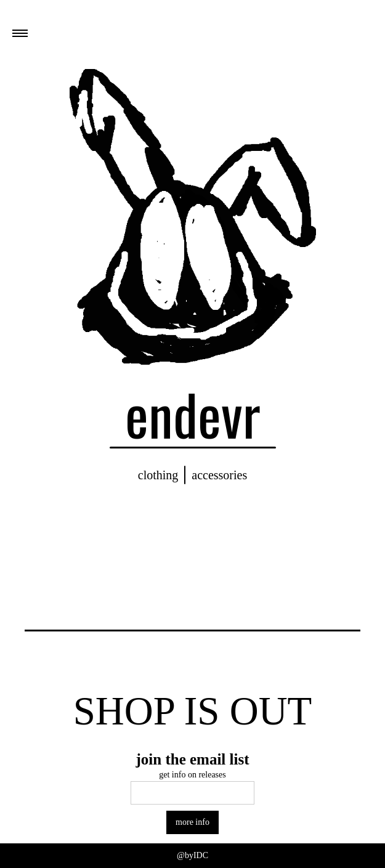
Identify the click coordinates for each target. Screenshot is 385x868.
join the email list (192, 760)
